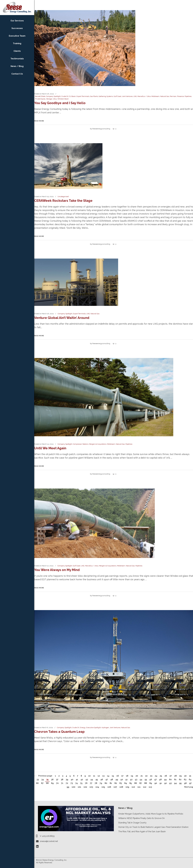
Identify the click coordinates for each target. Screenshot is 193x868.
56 (151, 780)
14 (108, 776)
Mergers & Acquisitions (98, 444)
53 (136, 780)
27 (171, 776)
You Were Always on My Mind (57, 570)
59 (165, 780)
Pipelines (188, 96)
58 (160, 780)
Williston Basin (63, 99)
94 (175, 783)
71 (62, 783)
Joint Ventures (127, 96)
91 (161, 783)
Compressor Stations (81, 444)
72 (67, 783)
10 (89, 776)
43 (87, 780)
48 (112, 780)
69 (52, 783)
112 (145, 787)
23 (151, 776)
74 (77, 783)
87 (141, 783)
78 (96, 783)
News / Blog (125, 808)
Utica (55, 99)
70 (57, 783)
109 (127, 787)
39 (67, 780)
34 (43, 780)
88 (146, 783)
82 (116, 783)
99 (68, 787)
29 (180, 776)
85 (131, 783)
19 (132, 776)
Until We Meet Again (50, 448)
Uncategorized (63, 197)
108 (121, 787)
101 (79, 787)
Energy (83, 728)
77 (91, 783)
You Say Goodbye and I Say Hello (60, 103)
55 (146, 780)
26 (166, 776)
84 (126, 783)
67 (42, 783)
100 (73, 787)
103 (91, 787)
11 (94, 776)
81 (111, 783)
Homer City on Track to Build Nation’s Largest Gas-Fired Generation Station (153, 827)
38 (62, 780)
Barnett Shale (40, 96)
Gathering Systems (106, 96)
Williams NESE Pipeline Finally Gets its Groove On (141, 818)
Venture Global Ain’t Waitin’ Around (62, 318)
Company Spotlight (53, 96)
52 (131, 780)
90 (156, 783)
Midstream (155, 96)
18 (127, 776)
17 (122, 776)
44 (92, 780)
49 (117, 780)
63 (185, 780)
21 (142, 776)
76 (86, 783)
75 (81, 783)
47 (107, 780)
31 (190, 776)
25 (161, 776)
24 (156, 776)
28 (175, 776)
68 (47, 783)
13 (103, 776)
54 (141, 780)
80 (106, 783)
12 (99, 776)
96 (185, 783)
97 (190, 783)
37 (57, 780)
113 (150, 787)
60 (170, 780)
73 (72, 783)
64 (190, 780)
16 (118, 776)
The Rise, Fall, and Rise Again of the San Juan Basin (142, 832)
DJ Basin (72, 96)
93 (170, 783)
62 (180, 780)
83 (121, 783)
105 (103, 787)
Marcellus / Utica (144, 96)
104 (97, 787)
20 (137, 776)
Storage (49, 99)
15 (113, 776)
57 (156, 780)
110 (133, 787)
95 (180, 783)
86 (136, 783)
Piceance (180, 96)
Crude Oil (65, 96)
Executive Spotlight (94, 728)
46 (102, 780)
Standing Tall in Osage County (132, 823)
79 (101, 783)
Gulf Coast (117, 96)
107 (115, 787)
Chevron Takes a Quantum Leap (59, 732)
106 (109, 787)
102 (85, 787)
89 (151, 783)
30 (185, 776)
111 (139, 787)
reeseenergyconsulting (101, 129)
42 (82, 780)
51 (127, 780)
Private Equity (40, 99)
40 (72, 780)
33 (38, 780)
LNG (135, 96)
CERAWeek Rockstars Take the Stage (63, 201)
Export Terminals (83, 96)
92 (165, 783)
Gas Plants (94, 96)
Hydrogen (105, 728)
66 (37, 783)
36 (52, 780)
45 (97, 780)
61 (175, 780)
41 (77, 780)
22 (146, 776)
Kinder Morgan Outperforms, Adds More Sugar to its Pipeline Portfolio (151, 814)
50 (122, 780)
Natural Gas (165, 96)
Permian (173, 96)
